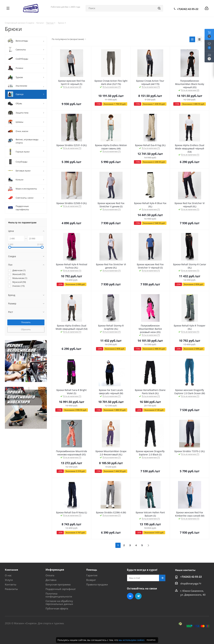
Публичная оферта (57, 608)
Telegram (138, 596)
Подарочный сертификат (61, 589)
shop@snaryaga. (190, 583)
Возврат (91, 580)
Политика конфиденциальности (59, 595)
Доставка (51, 580)
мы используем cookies (132, 640)
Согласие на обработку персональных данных (59, 602)
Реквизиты (11, 589)
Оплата (50, 575)
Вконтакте (130, 596)
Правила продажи (97, 584)
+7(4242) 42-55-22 (188, 9)
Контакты (11, 584)
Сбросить (26, 329)
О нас (8, 575)
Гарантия (92, 575)
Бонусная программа (58, 584)
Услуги (9, 580)
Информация (55, 570)
